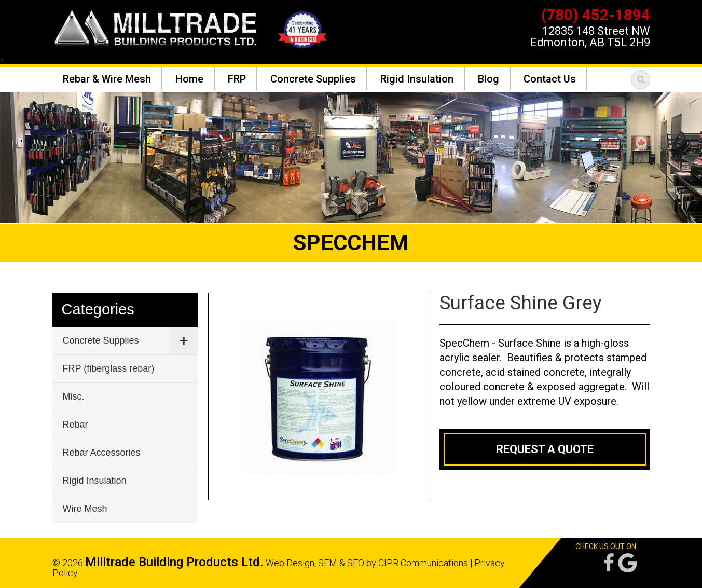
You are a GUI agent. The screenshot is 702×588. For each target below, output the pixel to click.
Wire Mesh (85, 509)
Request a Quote (545, 449)
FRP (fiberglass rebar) (109, 368)
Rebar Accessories (102, 453)
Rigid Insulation (95, 481)
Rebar (75, 425)
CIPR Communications (423, 563)
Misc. (74, 396)
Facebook (608, 563)
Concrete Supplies (101, 340)
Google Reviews (627, 563)
